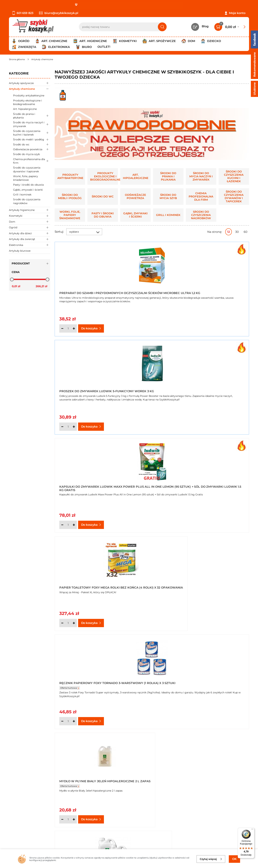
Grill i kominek (22, 195)
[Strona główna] (17, 59)
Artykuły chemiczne (30, 89)
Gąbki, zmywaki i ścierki (28, 190)
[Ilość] (68, 328)
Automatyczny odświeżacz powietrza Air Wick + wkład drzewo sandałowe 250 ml (215, 487)
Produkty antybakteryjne (29, 95)
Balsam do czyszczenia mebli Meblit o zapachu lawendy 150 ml (86, 584)
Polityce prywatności (218, 833)
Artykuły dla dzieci (30, 233)
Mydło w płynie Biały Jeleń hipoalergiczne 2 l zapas (214, 389)
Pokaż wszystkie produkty (227, 640)
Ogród (30, 227)
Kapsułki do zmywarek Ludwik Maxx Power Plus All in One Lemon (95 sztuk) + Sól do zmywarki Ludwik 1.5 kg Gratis (218, 292)
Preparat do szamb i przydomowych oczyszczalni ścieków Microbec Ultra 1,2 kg (85, 292)
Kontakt (93, 804)
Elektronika (30, 245)
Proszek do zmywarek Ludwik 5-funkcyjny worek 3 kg (151, 292)
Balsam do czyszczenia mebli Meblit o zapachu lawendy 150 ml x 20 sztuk (151, 584)
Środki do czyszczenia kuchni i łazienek (32, 133)
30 (237, 232)
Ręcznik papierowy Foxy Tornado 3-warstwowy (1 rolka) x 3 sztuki (147, 389)
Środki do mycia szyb (26, 154)
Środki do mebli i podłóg (32, 140)
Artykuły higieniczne (30, 210)
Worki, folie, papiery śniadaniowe (26, 178)
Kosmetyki (30, 216)
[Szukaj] (162, 27)
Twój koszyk (96, 809)
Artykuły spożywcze (30, 83)
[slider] (12, 279)
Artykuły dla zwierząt (30, 239)
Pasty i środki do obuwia (28, 185)
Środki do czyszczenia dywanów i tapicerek (27, 169)
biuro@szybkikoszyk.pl (59, 13)
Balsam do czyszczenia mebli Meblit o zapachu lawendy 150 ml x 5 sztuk (217, 584)
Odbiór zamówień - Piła (26, 824)
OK (234, 859)
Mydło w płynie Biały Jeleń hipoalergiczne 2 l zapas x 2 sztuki (83, 487)
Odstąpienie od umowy (26, 829)
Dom (30, 222)
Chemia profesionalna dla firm (32, 161)
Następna (195, 640)
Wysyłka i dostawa (22, 819)
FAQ (12, 833)
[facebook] (128, 847)
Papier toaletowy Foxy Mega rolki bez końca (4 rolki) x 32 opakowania (84, 389)
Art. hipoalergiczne (25, 109)
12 (229, 232)
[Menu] (252, 830)
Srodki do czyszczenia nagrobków (27, 201)
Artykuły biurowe (20, 251)
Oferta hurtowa (135, 396)
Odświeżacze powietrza (32, 149)
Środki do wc (32, 144)
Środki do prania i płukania (32, 116)
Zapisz (223, 805)
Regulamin (17, 809)
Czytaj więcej (211, 859)
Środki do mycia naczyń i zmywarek (32, 124)
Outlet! (104, 47)
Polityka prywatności (24, 814)
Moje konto (237, 13)
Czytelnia (94, 814)
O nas (13, 804)
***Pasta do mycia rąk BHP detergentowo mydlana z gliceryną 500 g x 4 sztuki (148, 487)
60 (246, 232)
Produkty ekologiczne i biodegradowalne (28, 102)
